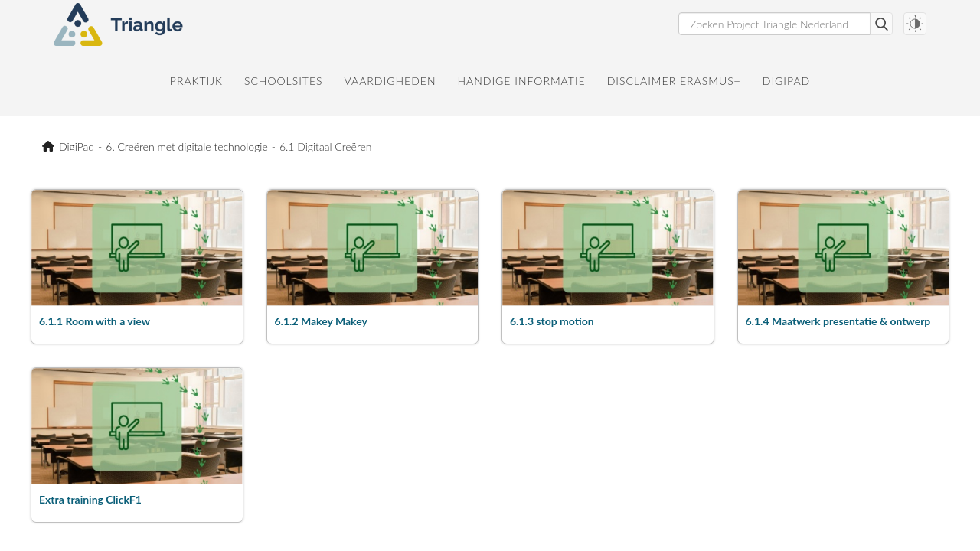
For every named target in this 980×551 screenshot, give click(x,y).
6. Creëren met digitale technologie (186, 147)
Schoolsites (284, 81)
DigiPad (786, 81)
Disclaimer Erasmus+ (674, 81)
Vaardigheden (390, 81)
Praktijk (196, 81)
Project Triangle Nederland (51, 147)
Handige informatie (521, 81)
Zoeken (881, 24)
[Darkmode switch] (915, 24)
